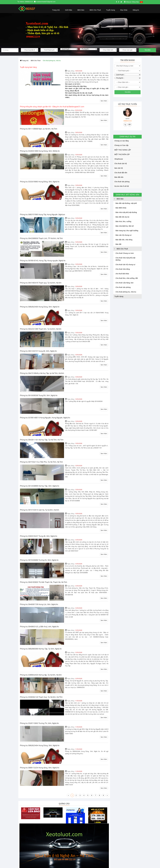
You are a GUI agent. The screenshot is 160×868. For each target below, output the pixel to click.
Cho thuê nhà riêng (123, 269)
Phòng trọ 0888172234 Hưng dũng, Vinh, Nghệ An (40, 672)
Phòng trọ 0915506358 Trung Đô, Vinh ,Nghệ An (39, 348)
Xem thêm (104, 92)
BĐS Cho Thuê (95, 10)
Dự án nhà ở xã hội (122, 186)
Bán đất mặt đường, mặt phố (126, 203)
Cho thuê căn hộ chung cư (125, 264)
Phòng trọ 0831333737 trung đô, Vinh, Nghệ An (38, 309)
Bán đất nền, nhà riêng (124, 240)
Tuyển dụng (110, 10)
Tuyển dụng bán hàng (28, 67)
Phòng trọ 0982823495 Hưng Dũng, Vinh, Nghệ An (40, 269)
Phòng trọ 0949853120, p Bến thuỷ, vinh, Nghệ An (39, 549)
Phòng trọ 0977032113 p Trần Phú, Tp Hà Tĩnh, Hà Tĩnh (41, 408)
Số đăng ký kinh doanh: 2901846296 (31, 850)
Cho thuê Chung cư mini (125, 253)
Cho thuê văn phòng (122, 182)
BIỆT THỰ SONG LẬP (123, 150)
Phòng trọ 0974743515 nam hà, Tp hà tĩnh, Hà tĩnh (40, 448)
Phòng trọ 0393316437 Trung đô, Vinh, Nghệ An (39, 470)
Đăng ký (129, 2)
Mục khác (124, 10)
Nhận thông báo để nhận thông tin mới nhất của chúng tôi (95, 834)
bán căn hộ (119, 168)
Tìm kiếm (147, 50)
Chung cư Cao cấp (121, 145)
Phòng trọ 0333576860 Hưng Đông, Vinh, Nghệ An (40, 161)
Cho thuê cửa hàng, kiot (124, 283)
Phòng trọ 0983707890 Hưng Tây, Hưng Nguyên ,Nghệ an (42, 188)
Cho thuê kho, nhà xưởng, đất (127, 278)
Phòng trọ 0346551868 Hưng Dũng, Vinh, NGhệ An (40, 137)
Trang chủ (56, 10)
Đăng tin (136, 10)
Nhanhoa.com (118, 827)
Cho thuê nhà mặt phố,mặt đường (125, 259)
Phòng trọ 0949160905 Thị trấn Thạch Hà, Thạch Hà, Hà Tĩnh (44, 509)
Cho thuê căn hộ (121, 163)
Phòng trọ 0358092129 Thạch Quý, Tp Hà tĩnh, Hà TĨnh (41, 611)
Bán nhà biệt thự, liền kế (125, 226)
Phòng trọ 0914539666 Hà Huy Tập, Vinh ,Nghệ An (40, 428)
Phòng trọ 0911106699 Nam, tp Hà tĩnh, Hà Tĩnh (39, 118)
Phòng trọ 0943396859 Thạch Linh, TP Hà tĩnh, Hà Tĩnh (41, 209)
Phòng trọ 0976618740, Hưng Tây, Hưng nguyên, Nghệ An (43, 229)
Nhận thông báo (96, 845)
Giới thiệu (69, 10)
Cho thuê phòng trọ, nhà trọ (126, 292)
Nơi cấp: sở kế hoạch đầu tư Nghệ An (31, 858)
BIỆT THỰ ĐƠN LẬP (122, 154)
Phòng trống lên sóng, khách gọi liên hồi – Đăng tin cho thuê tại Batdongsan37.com (52, 98)
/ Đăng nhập (135, 2)
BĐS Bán (81, 10)
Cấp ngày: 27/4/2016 (26, 854)
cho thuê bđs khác (122, 274)
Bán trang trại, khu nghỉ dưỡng (127, 231)
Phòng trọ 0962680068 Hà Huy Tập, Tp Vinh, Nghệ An (41, 569)
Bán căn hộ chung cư (123, 235)
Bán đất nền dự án (122, 217)
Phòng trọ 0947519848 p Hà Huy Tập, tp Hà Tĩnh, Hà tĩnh (42, 329)
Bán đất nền (119, 177)
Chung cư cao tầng (121, 141)
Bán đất (118, 244)
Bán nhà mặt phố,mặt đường (126, 212)
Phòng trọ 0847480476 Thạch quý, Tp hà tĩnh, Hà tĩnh (41, 249)
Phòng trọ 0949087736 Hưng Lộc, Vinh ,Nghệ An (39, 529)
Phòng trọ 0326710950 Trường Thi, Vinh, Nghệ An (39, 632)
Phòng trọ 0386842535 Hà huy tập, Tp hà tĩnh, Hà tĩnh (41, 591)
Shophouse (119, 159)
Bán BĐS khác (121, 208)
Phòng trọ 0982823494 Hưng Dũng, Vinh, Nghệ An (40, 652)
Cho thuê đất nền (121, 173)
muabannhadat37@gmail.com (46, 2)
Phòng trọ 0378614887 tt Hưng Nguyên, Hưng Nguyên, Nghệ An (45, 368)
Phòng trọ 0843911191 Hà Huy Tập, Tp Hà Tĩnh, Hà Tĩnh (42, 388)
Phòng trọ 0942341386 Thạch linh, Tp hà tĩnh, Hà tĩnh (41, 289)
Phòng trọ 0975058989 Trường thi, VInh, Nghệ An (39, 489)
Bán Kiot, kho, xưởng (123, 221)
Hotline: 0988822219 (26, 2)
